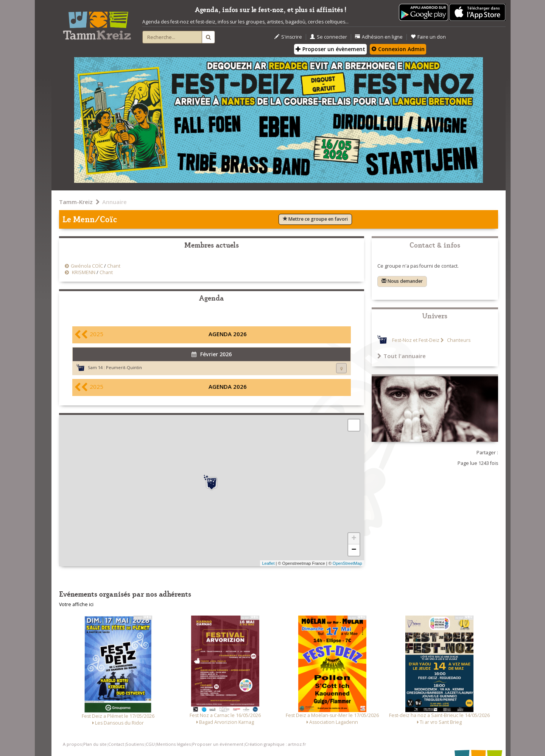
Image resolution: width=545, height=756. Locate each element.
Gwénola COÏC (87, 266)
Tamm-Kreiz (76, 202)
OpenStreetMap (347, 563)
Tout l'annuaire (402, 356)
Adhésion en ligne (379, 37)
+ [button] (354, 539)
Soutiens (135, 744)
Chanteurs (458, 340)
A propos (72, 744)
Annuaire (114, 202)
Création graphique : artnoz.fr (276, 744)
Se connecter (329, 37)
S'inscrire (288, 37)
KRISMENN (83, 272)
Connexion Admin (398, 49)
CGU (150, 744)
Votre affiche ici (76, 604)
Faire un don (428, 37)
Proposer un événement (218, 744)
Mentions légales (174, 744)
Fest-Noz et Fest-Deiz (416, 340)
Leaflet (268, 563)
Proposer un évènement (330, 49)
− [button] (354, 550)
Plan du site (95, 744)
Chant (114, 266)
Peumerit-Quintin (124, 367)
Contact (116, 744)
